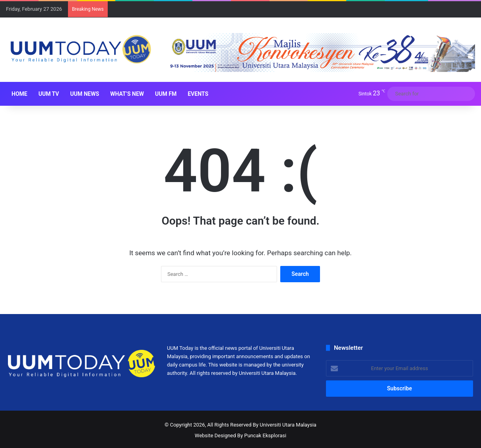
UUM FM (166, 94)
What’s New (127, 94)
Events (198, 94)
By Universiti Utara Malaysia (285, 425)
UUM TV (49, 94)
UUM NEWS (84, 94)
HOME (19, 94)
